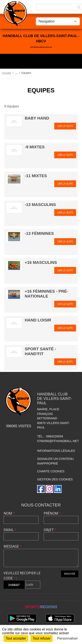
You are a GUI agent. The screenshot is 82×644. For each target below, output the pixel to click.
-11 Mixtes (36, 176)
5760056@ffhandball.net (58, 441)
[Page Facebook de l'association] (41, 489)
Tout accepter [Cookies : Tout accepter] (16, 638)
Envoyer (70, 574)
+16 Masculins (41, 262)
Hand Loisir (38, 320)
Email (10, 530)
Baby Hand (37, 118)
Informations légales (56, 451)
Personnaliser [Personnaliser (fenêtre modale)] (68, 638)
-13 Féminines (39, 233)
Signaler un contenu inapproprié (55, 461)
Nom (9, 513)
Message (13, 546)
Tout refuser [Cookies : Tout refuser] (42, 638)
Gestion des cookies (55, 479)
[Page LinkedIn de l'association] (58, 489)
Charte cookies (51, 471)
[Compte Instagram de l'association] (49, 489)
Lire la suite (65, 126)
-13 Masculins (40, 205)
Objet (50, 530)
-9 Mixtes (35, 147)
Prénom (52, 513)
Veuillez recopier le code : (22, 576)
